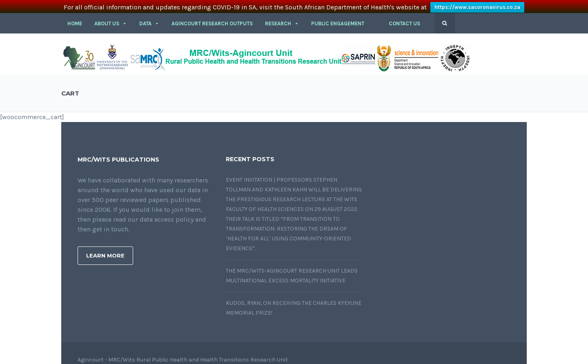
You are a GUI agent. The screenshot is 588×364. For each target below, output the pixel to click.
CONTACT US (404, 17)
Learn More (105, 249)
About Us (111, 17)
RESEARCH (282, 17)
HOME (75, 17)
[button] (376, 17)
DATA (149, 17)
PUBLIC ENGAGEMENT (338, 17)
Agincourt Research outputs (212, 17)
